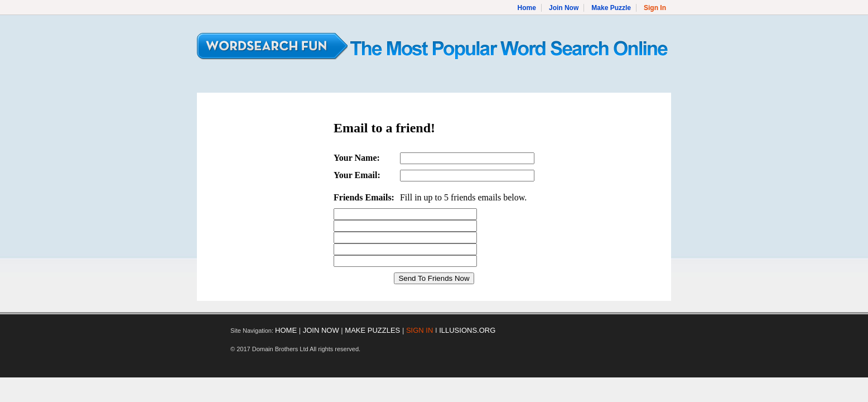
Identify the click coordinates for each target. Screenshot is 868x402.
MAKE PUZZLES (372, 330)
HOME (286, 330)
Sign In (655, 8)
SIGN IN (419, 330)
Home (527, 8)
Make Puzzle (611, 8)
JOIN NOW (321, 330)
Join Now (564, 8)
